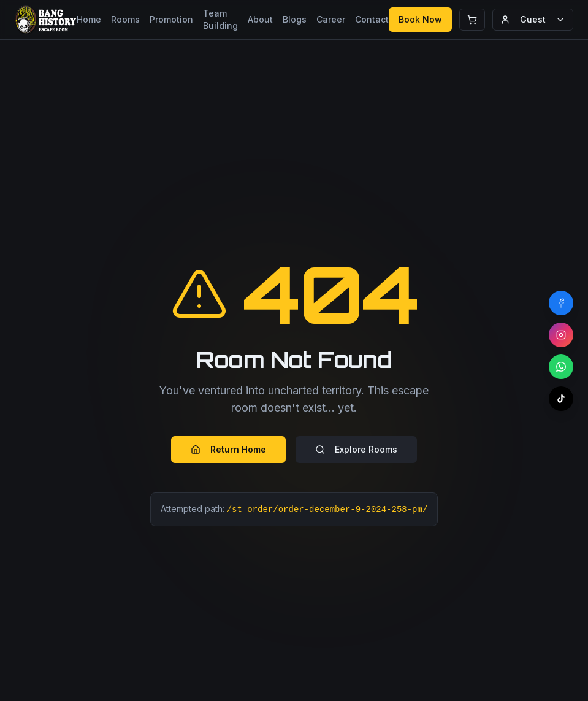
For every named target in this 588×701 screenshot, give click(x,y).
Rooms (125, 19)
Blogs (295, 19)
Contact (372, 19)
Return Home (228, 449)
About (260, 19)
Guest (533, 19)
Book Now (420, 19)
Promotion (171, 19)
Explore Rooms (356, 449)
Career (331, 19)
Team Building (220, 19)
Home (89, 19)
